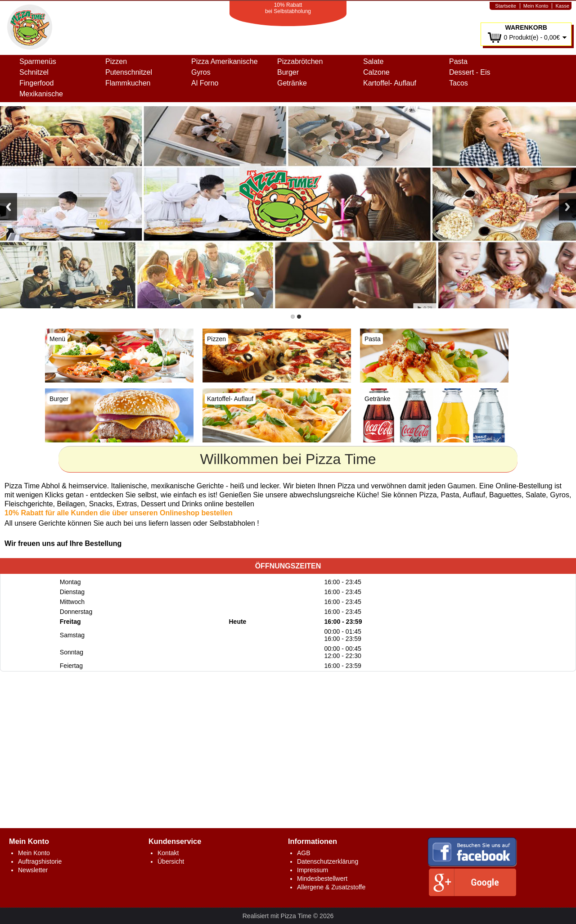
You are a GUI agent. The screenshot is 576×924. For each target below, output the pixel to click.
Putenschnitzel (129, 72)
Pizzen (116, 61)
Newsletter (33, 870)
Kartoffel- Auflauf (390, 83)
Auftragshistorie (40, 861)
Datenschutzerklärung (328, 861)
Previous (9, 207)
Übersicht (171, 861)
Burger (288, 72)
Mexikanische (41, 94)
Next (567, 207)
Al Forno (205, 83)
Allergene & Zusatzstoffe (331, 887)
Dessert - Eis (470, 72)
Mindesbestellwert (322, 879)
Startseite (505, 6)
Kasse (562, 6)
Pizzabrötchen (300, 61)
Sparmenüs (38, 61)
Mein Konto (536, 6)
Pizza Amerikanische (225, 61)
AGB (304, 853)
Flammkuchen (128, 83)
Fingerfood (37, 83)
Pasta (458, 61)
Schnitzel (34, 72)
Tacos (459, 83)
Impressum (313, 870)
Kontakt (168, 853)
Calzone (376, 72)
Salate (373, 61)
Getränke (292, 83)
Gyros (201, 72)
